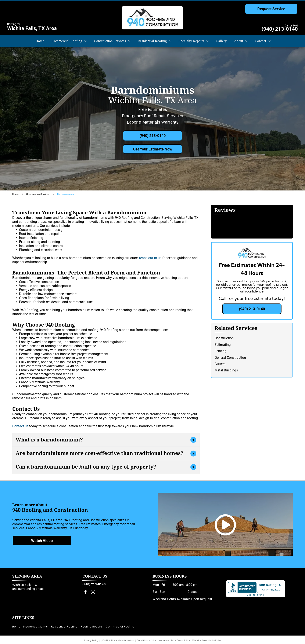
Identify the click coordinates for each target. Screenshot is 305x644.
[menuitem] (39, 41)
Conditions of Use (146, 640)
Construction (224, 338)
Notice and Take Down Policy (174, 640)
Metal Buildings (226, 370)
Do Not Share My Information (119, 640)
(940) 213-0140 (280, 29)
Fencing (220, 351)
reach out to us (150, 258)
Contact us (20, 426)
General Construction (230, 358)
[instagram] (93, 592)
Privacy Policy (91, 640)
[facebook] (86, 592)
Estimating (223, 345)
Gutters (220, 364)
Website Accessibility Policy (207, 640)
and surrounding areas (28, 589)
